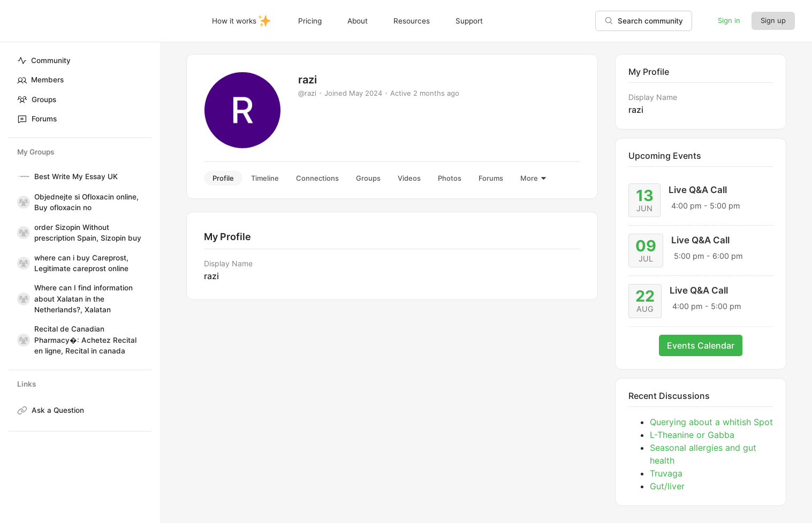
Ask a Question (58, 410)
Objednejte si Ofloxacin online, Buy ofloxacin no (86, 202)
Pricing (307, 19)
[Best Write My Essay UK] (21, 176)
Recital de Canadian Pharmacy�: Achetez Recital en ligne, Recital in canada (85, 340)
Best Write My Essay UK (76, 176)
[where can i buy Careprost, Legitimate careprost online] (21, 263)
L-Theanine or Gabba (692, 435)
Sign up (773, 18)
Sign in (729, 18)
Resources (408, 19)
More (534, 178)
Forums (37, 119)
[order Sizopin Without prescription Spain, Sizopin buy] (21, 233)
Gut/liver (667, 486)
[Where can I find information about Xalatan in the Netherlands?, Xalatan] (21, 299)
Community (44, 60)
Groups (37, 99)
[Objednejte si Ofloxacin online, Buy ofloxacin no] (21, 202)
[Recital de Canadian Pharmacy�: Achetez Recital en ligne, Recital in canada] (21, 340)
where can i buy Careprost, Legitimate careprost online (81, 263)
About (354, 19)
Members (40, 80)
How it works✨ (242, 19)
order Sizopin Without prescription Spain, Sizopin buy (88, 233)
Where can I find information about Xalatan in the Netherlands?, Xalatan (84, 299)
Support (466, 19)
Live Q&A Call (698, 190)
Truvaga (666, 473)
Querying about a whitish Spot (711, 422)
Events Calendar (701, 345)
